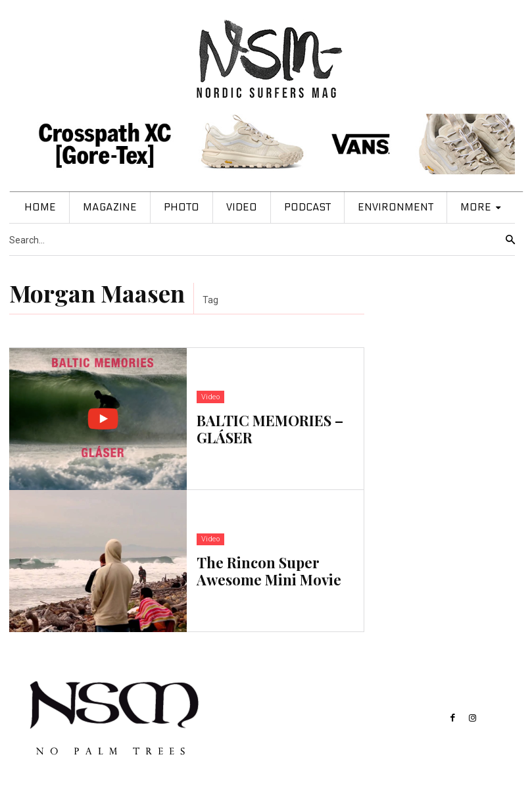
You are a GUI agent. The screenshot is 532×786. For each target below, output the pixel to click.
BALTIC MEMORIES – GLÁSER (270, 428)
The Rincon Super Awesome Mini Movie (269, 570)
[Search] (510, 240)
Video (210, 398)
